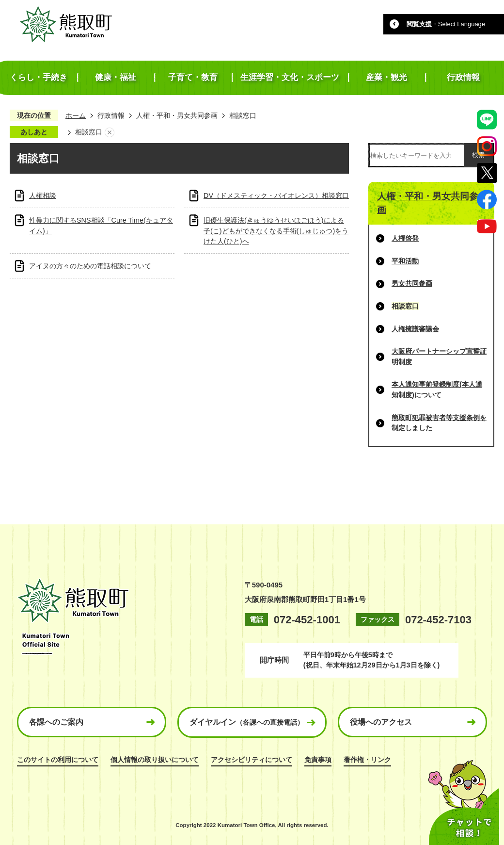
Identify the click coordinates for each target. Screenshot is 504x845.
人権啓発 (405, 238)
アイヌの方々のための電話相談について (90, 266)
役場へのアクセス (381, 722)
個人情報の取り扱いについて (155, 760)
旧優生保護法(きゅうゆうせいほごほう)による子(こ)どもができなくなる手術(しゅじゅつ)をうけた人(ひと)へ (276, 231)
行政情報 (111, 115)
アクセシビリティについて (252, 760)
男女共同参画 (412, 283)
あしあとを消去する (110, 132)
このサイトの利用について (58, 760)
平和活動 (405, 261)
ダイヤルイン (247, 722)
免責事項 (318, 760)
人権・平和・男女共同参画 (177, 115)
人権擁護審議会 (415, 329)
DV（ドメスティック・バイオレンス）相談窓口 (276, 195)
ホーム (76, 115)
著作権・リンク (367, 760)
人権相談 (43, 195)
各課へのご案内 (56, 722)
